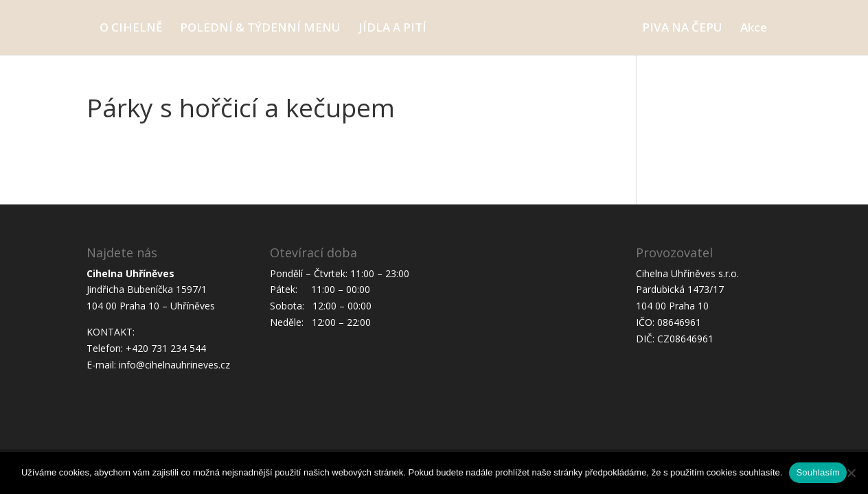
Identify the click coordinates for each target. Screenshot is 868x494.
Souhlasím (818, 472)
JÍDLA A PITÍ (392, 29)
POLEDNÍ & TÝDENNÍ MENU (260, 29)
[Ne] (851, 473)
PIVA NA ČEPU (682, 29)
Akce (754, 29)
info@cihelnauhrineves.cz (174, 365)
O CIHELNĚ (131, 29)
